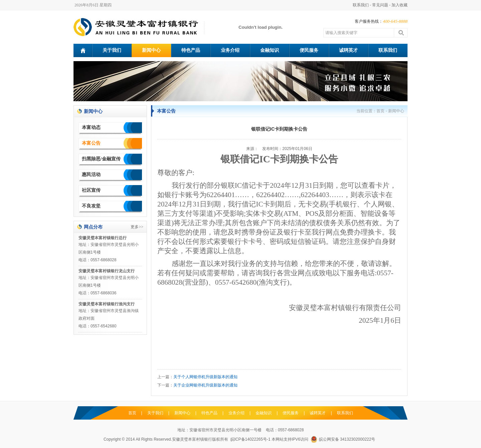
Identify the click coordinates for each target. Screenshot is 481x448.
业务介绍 (230, 50)
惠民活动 (91, 175)
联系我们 (361, 5)
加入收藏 (399, 5)
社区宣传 (91, 190)
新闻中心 (151, 50)
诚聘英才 (348, 50)
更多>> (137, 227)
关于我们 (112, 50)
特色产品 (191, 50)
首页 (380, 111)
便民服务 (309, 50)
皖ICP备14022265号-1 (251, 439)
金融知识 (270, 50)
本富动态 (91, 127)
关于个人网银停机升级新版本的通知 (205, 377)
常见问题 (380, 5)
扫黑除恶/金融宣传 (101, 159)
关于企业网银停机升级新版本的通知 (205, 385)
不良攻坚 (91, 206)
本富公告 (91, 143)
